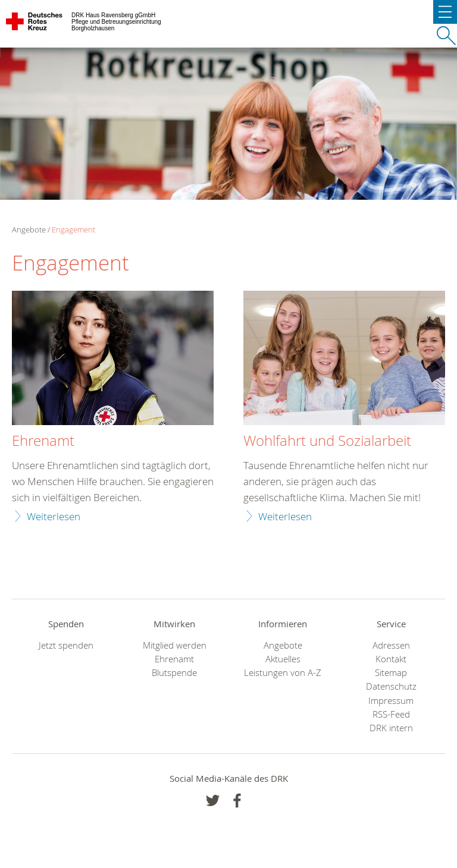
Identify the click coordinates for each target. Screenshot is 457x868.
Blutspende (174, 673)
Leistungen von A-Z (283, 673)
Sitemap (391, 673)
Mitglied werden (175, 645)
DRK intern (391, 728)
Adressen (391, 645)
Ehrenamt (43, 441)
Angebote (283, 645)
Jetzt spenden (66, 645)
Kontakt (391, 659)
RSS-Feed (391, 714)
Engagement (73, 229)
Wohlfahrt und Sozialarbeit (327, 441)
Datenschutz (391, 686)
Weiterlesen (54, 516)
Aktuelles (283, 659)
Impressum (391, 701)
